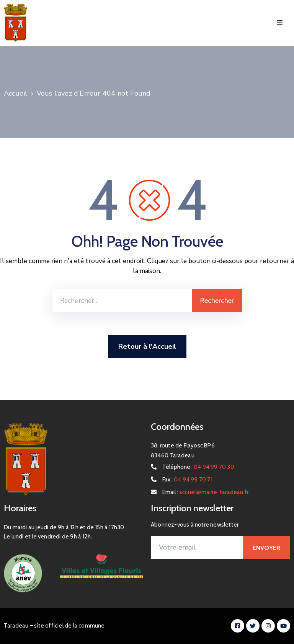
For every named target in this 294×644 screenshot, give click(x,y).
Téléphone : (198, 467)
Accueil (16, 93)
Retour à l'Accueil (147, 346)
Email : (205, 492)
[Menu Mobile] (280, 23)
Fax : (187, 480)
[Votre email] (197, 547)
